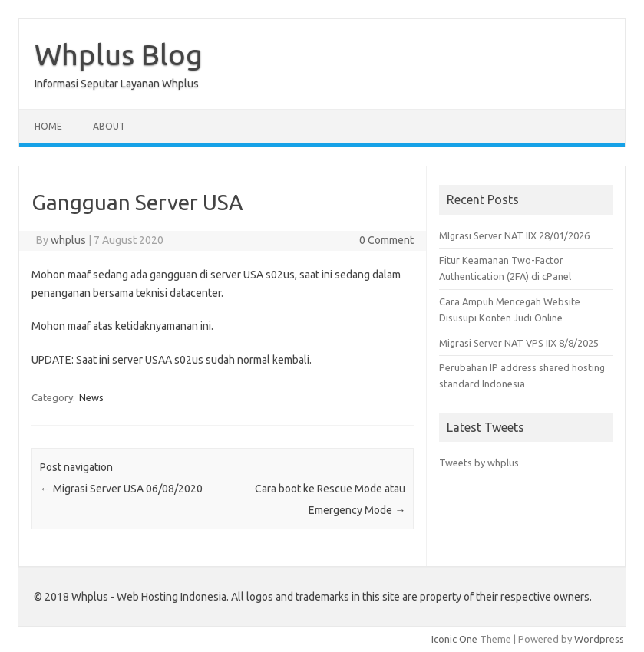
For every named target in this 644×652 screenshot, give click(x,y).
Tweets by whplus (479, 463)
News (91, 397)
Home (48, 126)
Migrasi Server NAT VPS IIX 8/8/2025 (519, 343)
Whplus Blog (119, 54)
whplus (68, 240)
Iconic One (454, 639)
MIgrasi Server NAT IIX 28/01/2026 (514, 235)
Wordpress (599, 639)
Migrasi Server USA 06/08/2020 (121, 489)
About (109, 126)
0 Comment (386, 240)
